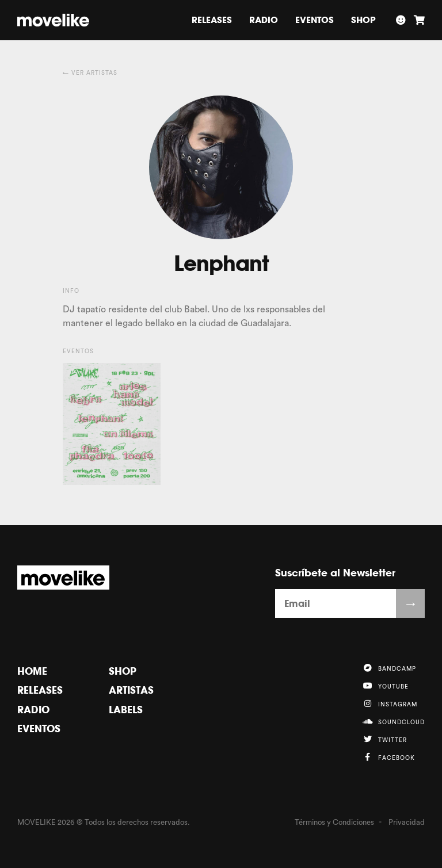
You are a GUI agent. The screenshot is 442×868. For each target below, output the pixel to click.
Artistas (131, 690)
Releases (212, 20)
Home (32, 671)
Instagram (390, 703)
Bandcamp (389, 668)
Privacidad (407, 822)
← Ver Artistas (90, 73)
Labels (126, 710)
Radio (264, 20)
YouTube (385, 686)
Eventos (315, 20)
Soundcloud (393, 721)
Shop (363, 20)
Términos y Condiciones (334, 822)
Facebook (388, 757)
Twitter (384, 739)
